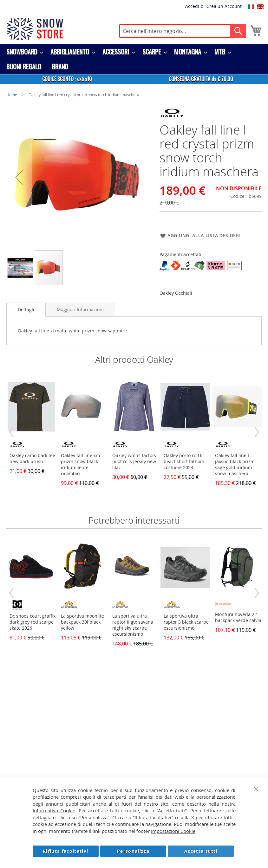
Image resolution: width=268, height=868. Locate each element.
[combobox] (183, 31)
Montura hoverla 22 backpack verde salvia (238, 617)
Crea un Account (224, 6)
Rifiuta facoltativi (66, 851)
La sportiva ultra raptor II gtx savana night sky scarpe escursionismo (133, 625)
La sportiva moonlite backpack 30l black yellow (82, 622)
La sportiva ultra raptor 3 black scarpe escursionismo (186, 622)
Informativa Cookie (54, 810)
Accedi (192, 6)
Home (12, 95)
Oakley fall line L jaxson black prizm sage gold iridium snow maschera (235, 464)
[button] (19, 177)
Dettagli (26, 309)
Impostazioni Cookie (173, 831)
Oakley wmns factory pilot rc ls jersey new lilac (134, 461)
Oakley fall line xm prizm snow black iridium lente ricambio (80, 464)
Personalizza (133, 851)
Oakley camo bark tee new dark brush (32, 458)
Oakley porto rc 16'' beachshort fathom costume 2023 (184, 461)
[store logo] (35, 29)
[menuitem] (23, 52)
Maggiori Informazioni (80, 309)
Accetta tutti (201, 851)
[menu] (134, 59)
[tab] (26, 310)
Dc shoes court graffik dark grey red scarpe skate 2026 (33, 622)
